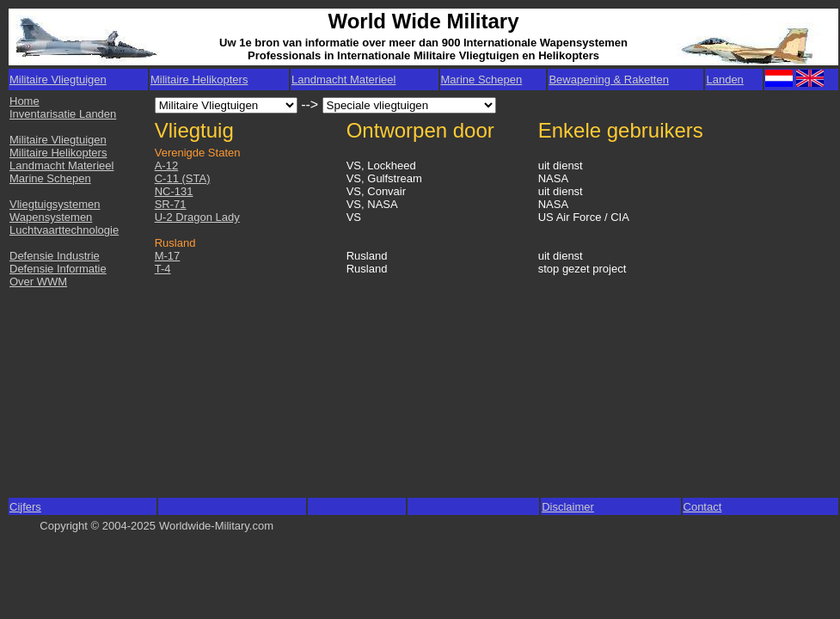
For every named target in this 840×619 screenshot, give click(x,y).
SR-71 (171, 204)
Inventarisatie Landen (63, 114)
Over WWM (38, 282)
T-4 (163, 269)
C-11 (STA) (183, 178)
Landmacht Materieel (343, 80)
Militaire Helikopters (199, 80)
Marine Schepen (482, 80)
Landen (724, 80)
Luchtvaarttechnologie (64, 230)
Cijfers (25, 507)
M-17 (168, 256)
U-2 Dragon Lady (197, 217)
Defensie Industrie (55, 256)
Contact (703, 507)
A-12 (166, 165)
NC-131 (174, 191)
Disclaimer (568, 507)
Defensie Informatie (58, 269)
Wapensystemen (51, 217)
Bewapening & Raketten (608, 80)
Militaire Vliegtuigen (58, 140)
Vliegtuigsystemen (55, 204)
